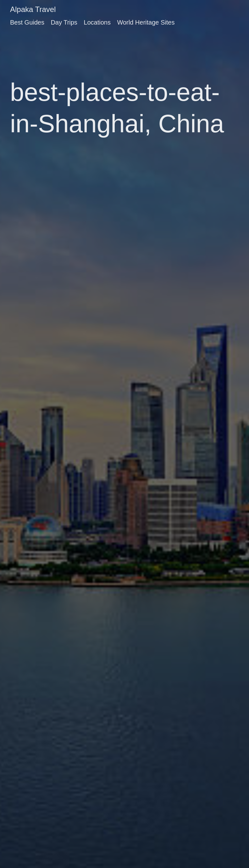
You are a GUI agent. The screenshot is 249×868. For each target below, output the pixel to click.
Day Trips (64, 22)
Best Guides (27, 22)
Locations (97, 22)
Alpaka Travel (33, 9)
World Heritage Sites (146, 22)
